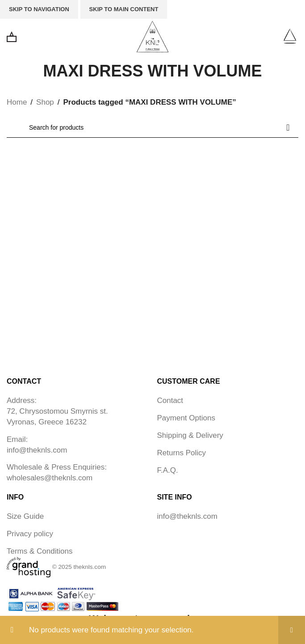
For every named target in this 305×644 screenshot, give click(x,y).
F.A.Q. (168, 470)
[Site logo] (152, 36)
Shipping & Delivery (190, 435)
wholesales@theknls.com (50, 478)
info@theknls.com (37, 450)
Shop (45, 102)
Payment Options (186, 418)
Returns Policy (182, 453)
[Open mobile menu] (290, 37)
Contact (170, 400)
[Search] (152, 127)
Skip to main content (124, 9)
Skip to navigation (39, 9)
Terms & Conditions (40, 551)
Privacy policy (30, 534)
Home (17, 102)
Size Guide (25, 516)
